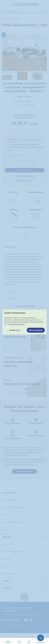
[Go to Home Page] (8, 642)
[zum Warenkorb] (41, 638)
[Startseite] (8, 641)
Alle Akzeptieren (36, 330)
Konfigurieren (15, 330)
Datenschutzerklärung (17, 324)
